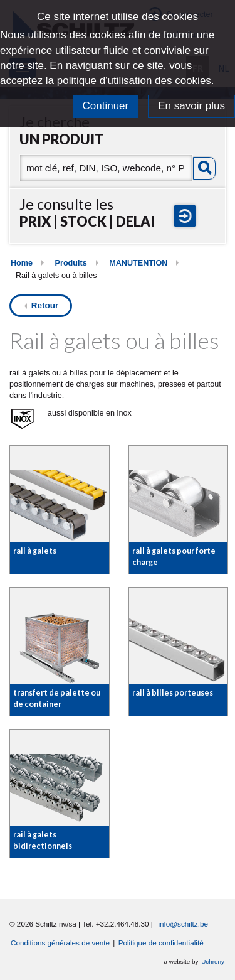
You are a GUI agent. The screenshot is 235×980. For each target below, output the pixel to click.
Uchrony (213, 961)
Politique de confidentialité (161, 943)
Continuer (106, 106)
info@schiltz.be (183, 924)
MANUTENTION (138, 263)
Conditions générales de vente (60, 943)
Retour (45, 305)
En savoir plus (191, 106)
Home (22, 263)
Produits (71, 263)
